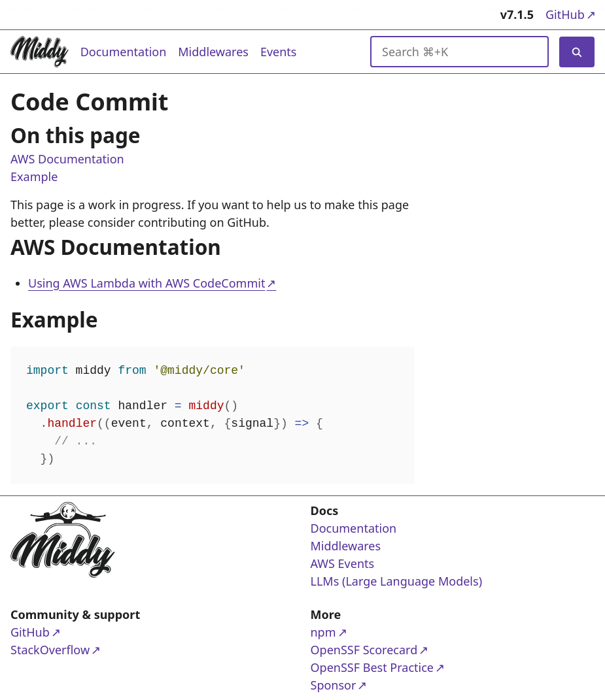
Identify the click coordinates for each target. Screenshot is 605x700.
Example (34, 177)
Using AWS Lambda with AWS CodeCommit (147, 283)
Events (279, 52)
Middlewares (213, 52)
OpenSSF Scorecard (364, 649)
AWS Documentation (67, 159)
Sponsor (361, 685)
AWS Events (343, 563)
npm (361, 632)
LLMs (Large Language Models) (397, 581)
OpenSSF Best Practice (372, 667)
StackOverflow (61, 649)
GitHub (570, 14)
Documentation (124, 52)
